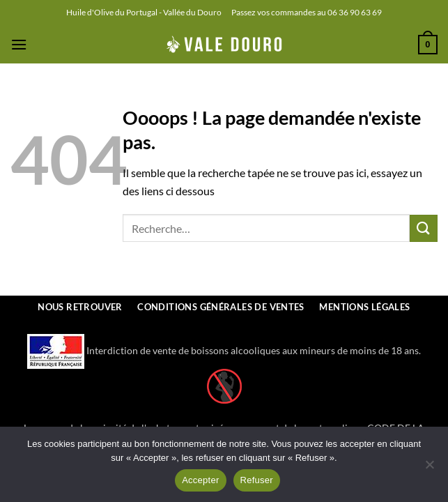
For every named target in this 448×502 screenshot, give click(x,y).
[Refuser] (429, 469)
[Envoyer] (424, 228)
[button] (19, 44)
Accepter (200, 480)
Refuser (257, 480)
